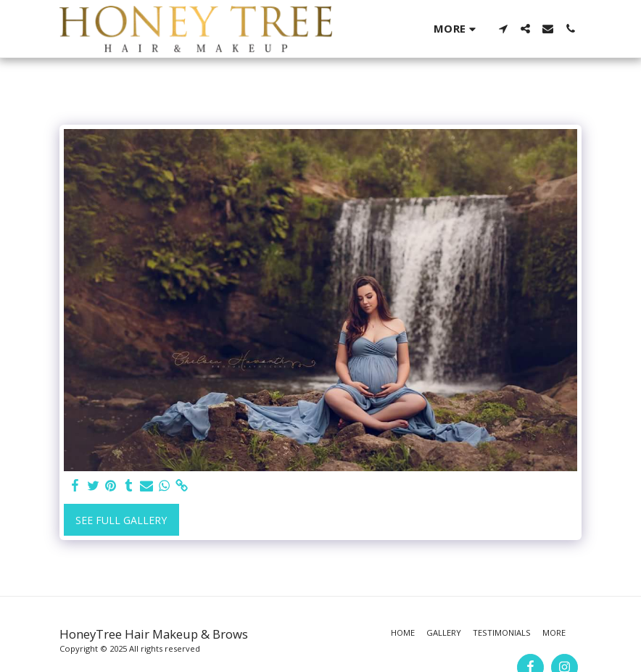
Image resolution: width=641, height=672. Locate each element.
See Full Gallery (121, 520)
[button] (503, 29)
